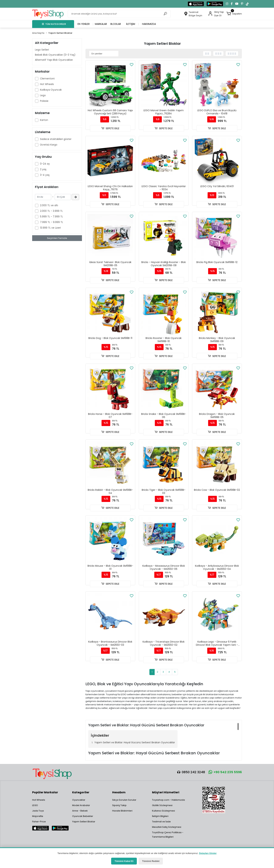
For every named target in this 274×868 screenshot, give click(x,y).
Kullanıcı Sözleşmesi (163, 811)
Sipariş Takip (119, 805)
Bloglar (116, 24)
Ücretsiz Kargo (49, 145)
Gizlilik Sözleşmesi (162, 805)
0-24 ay (45, 164)
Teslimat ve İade (161, 822)
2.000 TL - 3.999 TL (51, 211)
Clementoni (47, 79)
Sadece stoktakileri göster (56, 139)
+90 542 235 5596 (225, 772)
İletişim (131, 24)
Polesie (44, 101)
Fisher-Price (39, 822)
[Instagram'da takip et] (227, 4)
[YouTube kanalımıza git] (237, 4)
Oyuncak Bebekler (83, 816)
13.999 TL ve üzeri (50, 228)
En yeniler (84, 24)
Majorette (38, 816)
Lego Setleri (42, 50)
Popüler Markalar (45, 792)
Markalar (101, 24)
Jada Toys (38, 811)
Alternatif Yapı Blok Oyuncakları (54, 60)
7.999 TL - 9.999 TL (52, 222)
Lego (43, 95)
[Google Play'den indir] (215, 4)
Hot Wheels (47, 84)
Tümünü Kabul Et (124, 861)
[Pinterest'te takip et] (242, 4)
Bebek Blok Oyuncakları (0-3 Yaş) (55, 55)
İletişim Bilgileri (160, 816)
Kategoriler (81, 792)
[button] (234, 14)
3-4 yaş (45, 175)
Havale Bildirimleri (122, 811)
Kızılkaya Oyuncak (51, 90)
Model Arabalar (81, 805)
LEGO (35, 805)
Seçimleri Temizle (57, 238)
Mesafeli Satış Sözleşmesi (167, 827)
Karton (44, 120)
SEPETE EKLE (110, 128)
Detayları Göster (208, 853)
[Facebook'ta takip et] (232, 4)
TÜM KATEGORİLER (54, 24)
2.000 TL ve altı (49, 205)
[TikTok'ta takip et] (247, 4)
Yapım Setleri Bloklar (84, 822)
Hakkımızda (149, 24)
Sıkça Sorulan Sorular (124, 800)
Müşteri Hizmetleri (166, 792)
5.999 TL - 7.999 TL (51, 217)
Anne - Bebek (80, 811)
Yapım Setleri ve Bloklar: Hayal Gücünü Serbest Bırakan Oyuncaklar (135, 742)
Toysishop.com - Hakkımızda (168, 800)
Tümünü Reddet (151, 861)
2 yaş (43, 169)
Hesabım (119, 792)
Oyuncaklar (79, 800)
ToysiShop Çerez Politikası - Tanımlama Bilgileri (168, 835)
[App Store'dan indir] (196, 4)
